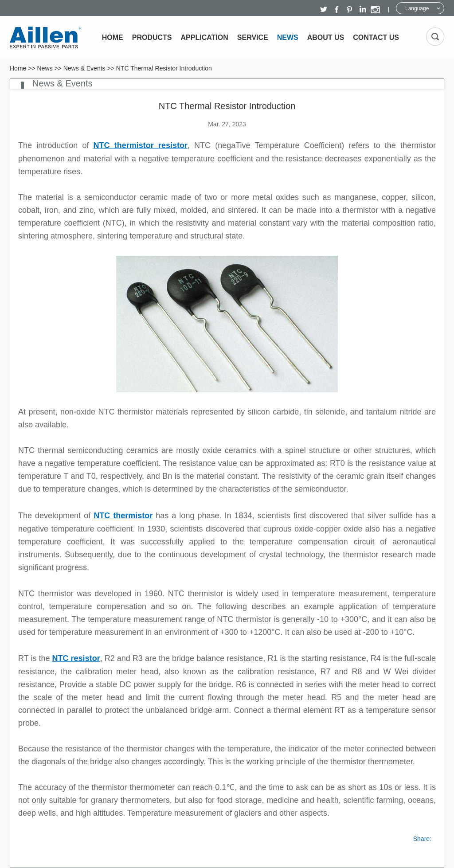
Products (152, 37)
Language (417, 8)
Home (113, 37)
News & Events (84, 68)
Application (205, 37)
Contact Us (376, 37)
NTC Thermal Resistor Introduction (164, 68)
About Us (326, 37)
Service (253, 37)
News (288, 37)
